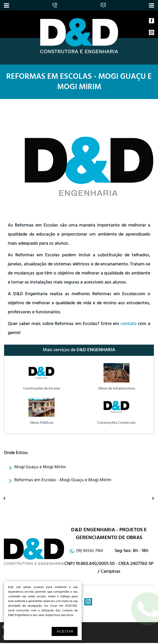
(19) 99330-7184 (90, 551)
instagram (152, 34)
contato (129, 324)
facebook (152, 22)
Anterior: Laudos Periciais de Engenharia (6, 498)
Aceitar (65, 632)
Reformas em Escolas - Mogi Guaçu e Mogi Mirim (79, 83)
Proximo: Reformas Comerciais (148, 498)
